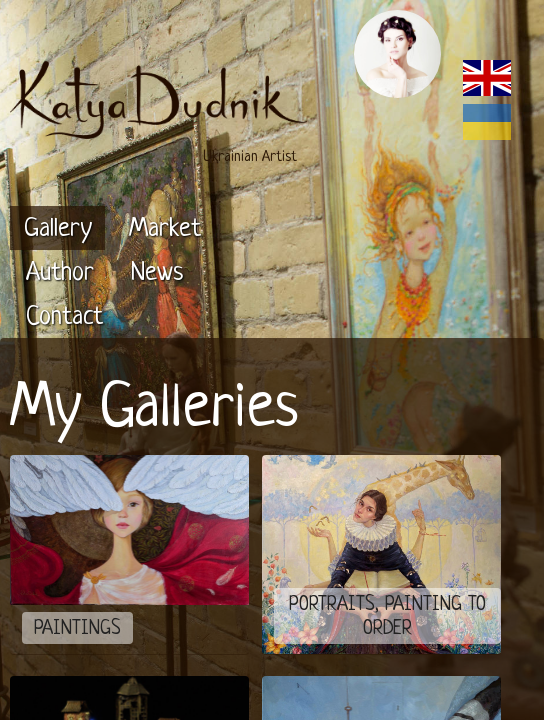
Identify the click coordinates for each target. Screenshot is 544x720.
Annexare (449, 634)
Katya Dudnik (152, 634)
